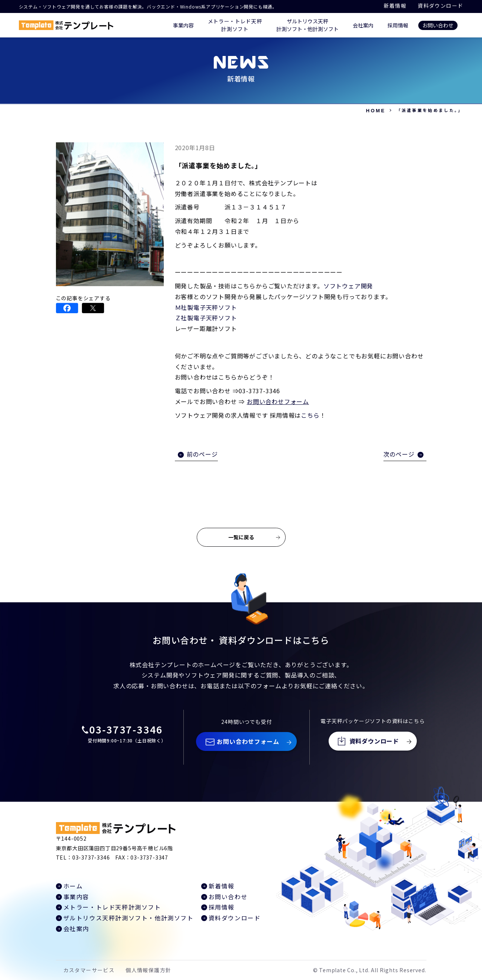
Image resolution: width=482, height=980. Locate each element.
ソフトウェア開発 (348, 286)
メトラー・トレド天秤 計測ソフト (235, 25)
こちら (310, 415)
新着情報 (395, 6)
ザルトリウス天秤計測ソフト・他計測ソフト (129, 918)
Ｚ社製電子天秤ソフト (206, 318)
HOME (376, 111)
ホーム (73, 886)
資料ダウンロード (440, 6)
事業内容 (183, 25)
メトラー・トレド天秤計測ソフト (112, 907)
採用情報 (398, 25)
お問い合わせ (438, 25)
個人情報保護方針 (148, 970)
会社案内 (363, 25)
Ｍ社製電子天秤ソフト (206, 307)
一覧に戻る (241, 537)
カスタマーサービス (89, 970)
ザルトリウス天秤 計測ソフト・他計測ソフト (308, 25)
